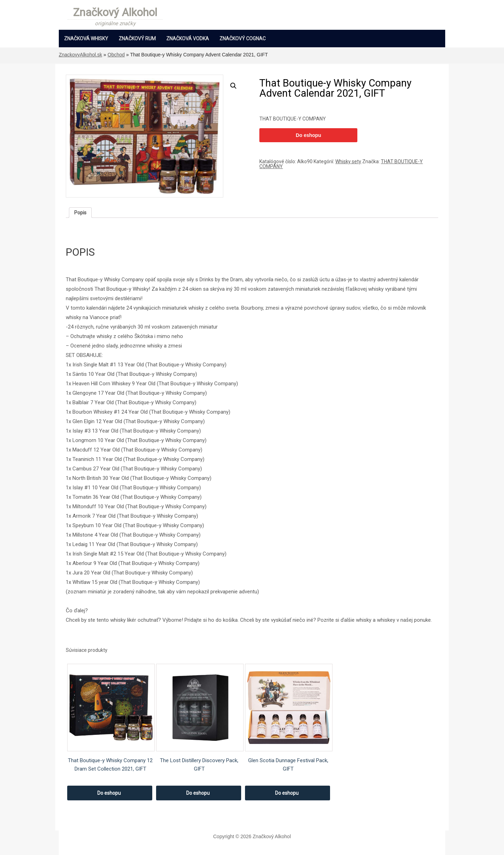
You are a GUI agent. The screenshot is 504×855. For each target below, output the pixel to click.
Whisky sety (348, 161)
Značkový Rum (137, 39)
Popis (80, 213)
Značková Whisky (86, 39)
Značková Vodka (188, 39)
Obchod (116, 55)
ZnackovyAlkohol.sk (80, 55)
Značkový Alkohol (115, 13)
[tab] (80, 213)
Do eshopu (308, 135)
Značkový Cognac (243, 39)
